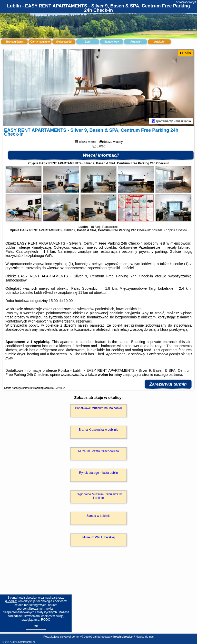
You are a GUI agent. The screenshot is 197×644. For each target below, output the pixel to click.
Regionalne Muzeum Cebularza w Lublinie (98, 496)
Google (11, 601)
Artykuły (159, 42)
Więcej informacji (101, 155)
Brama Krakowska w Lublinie (98, 430)
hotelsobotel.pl (186, 2)
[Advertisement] (98, 595)
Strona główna (14, 42)
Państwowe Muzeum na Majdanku (99, 408)
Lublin (185, 53)
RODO (46, 620)
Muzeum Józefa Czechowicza (99, 451)
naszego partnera (168, 375)
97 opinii (169, 230)
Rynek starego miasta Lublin (98, 473)
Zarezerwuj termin (168, 384)
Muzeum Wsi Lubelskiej (98, 537)
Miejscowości (64, 42)
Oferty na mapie (40, 42)
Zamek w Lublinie (98, 516)
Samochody (112, 42)
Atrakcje (135, 42)
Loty (88, 42)
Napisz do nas (145, 637)
